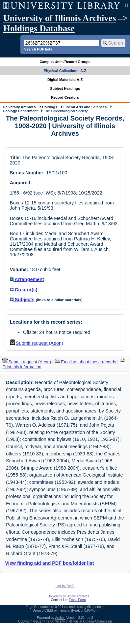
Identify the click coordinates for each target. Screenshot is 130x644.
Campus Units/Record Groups (65, 62)
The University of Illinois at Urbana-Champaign (78, 621)
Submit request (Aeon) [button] (37, 343)
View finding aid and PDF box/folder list (49, 563)
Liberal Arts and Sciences (85, 107)
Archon (60, 618)
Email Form (77, 600)
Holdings (50, 107)
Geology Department (20, 111)
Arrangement (27, 279)
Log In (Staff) (65, 586)
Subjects (22, 300)
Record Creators (65, 97)
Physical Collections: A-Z (65, 71)
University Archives (19, 107)
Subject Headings (65, 89)
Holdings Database (39, 28)
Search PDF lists (38, 49)
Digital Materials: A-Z (65, 80)
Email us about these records (85, 362)
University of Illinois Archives (60, 18)
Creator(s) (24, 290)
